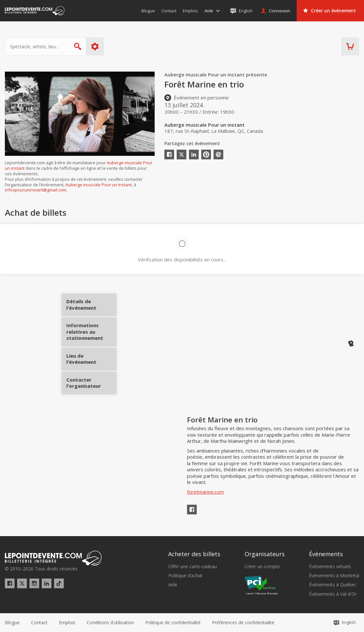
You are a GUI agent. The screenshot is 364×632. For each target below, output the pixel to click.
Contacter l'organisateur (91, 381)
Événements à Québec (333, 585)
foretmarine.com (205, 492)
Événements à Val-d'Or (333, 594)
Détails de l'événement (91, 307)
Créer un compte (262, 567)
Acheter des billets (194, 554)
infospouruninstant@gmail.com (36, 190)
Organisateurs (265, 554)
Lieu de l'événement (91, 357)
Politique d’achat (185, 576)
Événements (326, 554)
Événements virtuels (330, 567)
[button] (243, 623)
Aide (173, 585)
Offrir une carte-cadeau (193, 567)
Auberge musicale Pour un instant (99, 185)
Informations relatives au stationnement (91, 334)
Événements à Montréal (334, 576)
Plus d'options (95, 46)
